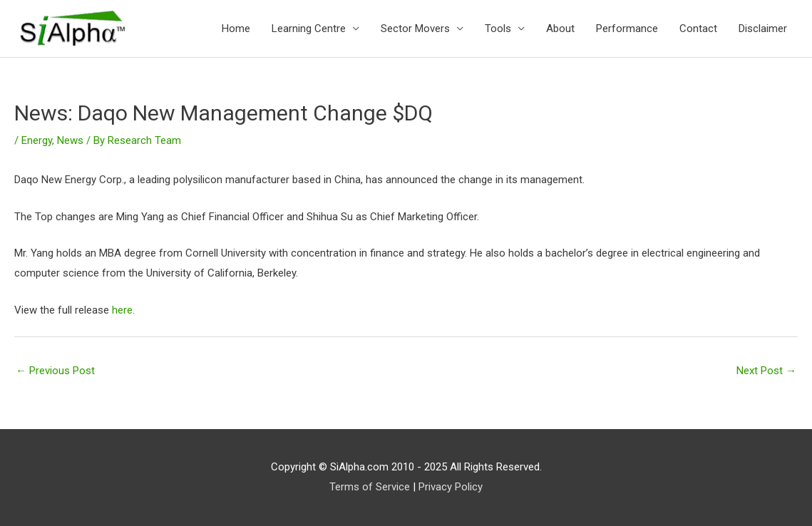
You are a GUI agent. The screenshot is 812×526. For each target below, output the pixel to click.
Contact (698, 29)
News (70, 140)
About (560, 29)
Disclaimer (763, 29)
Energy (37, 140)
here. (123, 310)
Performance (627, 29)
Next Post (766, 371)
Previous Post (55, 371)
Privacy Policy (451, 487)
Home (236, 29)
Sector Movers (415, 29)
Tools (498, 29)
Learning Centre (309, 29)
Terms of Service (370, 487)
